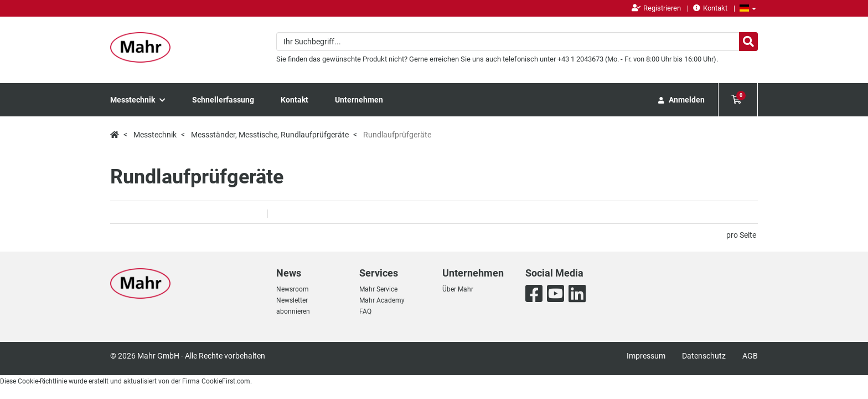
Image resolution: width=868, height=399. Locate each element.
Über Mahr (458, 289)
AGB (750, 356)
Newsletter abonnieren (293, 306)
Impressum (646, 356)
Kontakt (710, 8)
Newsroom (293, 289)
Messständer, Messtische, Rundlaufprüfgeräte (270, 135)
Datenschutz (704, 356)
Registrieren (656, 8)
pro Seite (741, 235)
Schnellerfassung (223, 100)
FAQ (365, 311)
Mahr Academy (382, 300)
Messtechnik (138, 100)
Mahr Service (378, 289)
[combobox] (517, 42)
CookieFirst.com (226, 381)
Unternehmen (359, 100)
